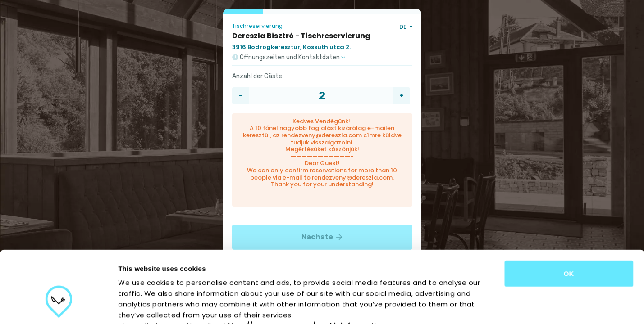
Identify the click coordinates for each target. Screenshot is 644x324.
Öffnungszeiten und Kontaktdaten (289, 58)
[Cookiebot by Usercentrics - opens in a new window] (58, 306)
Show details (473, 306)
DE (404, 27)
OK (569, 218)
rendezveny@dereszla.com (322, 135)
